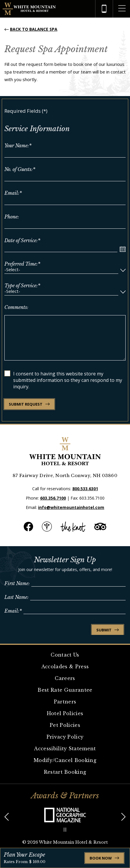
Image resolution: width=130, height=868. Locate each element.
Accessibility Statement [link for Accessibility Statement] (65, 749)
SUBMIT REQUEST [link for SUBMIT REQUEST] (29, 404)
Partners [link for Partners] (65, 702)
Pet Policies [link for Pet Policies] (65, 725)
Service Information (37, 129)
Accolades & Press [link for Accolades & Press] (65, 667)
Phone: (12, 217)
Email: (13, 193)
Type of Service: (22, 286)
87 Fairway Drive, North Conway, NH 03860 (65, 475)
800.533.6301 (85, 489)
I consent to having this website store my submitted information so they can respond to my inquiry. (68, 380)
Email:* (13, 611)
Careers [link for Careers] (65, 678)
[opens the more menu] (122, 9)
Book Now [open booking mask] (104, 858)
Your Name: (18, 146)
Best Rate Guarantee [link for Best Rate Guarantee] (65, 690)
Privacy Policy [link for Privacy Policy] (65, 737)
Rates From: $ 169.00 (25, 862)
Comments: (16, 307)
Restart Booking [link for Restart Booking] (65, 772)
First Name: (17, 583)
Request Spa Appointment (56, 49)
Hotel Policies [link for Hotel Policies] (65, 713)
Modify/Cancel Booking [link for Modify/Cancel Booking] (65, 760)
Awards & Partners (65, 796)
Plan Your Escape (24, 855)
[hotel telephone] (104, 9)
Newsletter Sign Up (65, 560)
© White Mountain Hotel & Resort (65, 842)
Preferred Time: (22, 264)
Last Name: (17, 597)
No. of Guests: (20, 169)
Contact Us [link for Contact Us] (65, 655)
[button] (7, 817)
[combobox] (65, 270)
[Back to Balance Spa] (31, 29)
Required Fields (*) (26, 111)
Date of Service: (22, 240)
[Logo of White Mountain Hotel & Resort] (29, 9)
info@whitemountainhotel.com (71, 507)
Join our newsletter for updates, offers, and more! (65, 569)
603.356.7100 (53, 498)
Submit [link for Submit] (108, 630)
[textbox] (61, 270)
